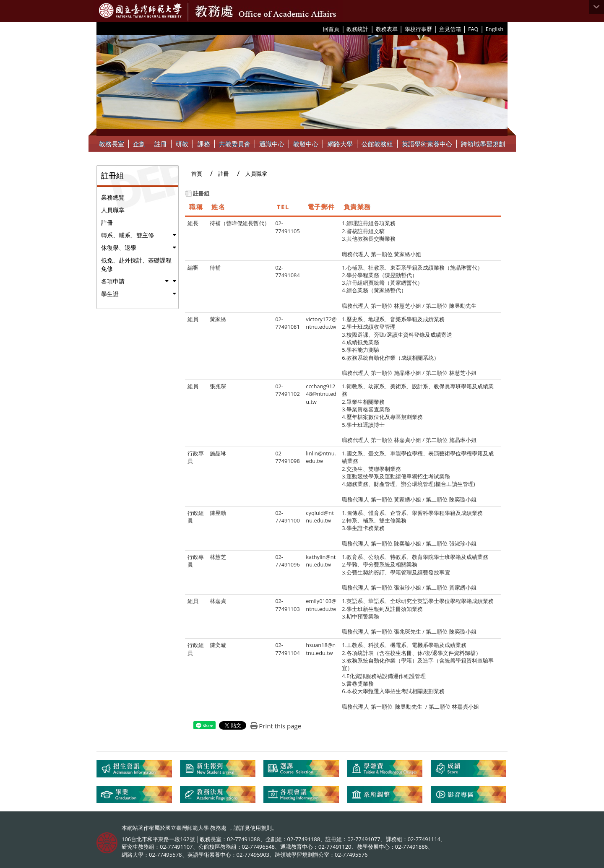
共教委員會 (235, 144)
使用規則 (261, 828)
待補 (215, 268)
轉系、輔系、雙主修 (128, 235)
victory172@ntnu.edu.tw (321, 323)
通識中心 (272, 144)
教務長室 (112, 144)
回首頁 (331, 29)
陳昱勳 (218, 513)
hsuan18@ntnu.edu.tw (321, 649)
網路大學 (340, 144)
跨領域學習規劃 (483, 144)
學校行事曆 (418, 29)
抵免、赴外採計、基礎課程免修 (136, 264)
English (495, 29)
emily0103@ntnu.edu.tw (321, 605)
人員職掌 (113, 210)
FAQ (473, 29)
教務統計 (357, 29)
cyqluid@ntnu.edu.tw (320, 517)
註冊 (161, 144)
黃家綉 (218, 319)
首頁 (197, 174)
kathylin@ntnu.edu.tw (321, 561)
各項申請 (113, 281)
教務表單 (387, 29)
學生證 (110, 294)
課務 (204, 144)
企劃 (139, 144)
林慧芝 (218, 557)
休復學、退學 (119, 248)
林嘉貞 (218, 601)
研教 (182, 144)
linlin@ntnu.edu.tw (321, 457)
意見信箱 (450, 29)
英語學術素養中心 (427, 144)
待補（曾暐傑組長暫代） (240, 223)
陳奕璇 (218, 645)
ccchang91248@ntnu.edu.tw (321, 394)
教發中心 (306, 144)
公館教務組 (377, 144)
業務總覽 (113, 197)
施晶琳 (218, 453)
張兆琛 (218, 386)
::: (320, 29)
